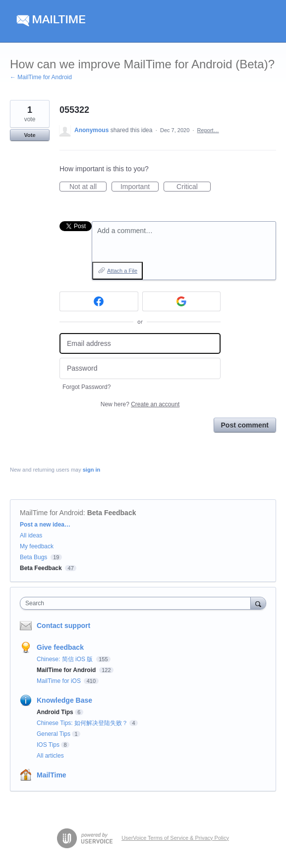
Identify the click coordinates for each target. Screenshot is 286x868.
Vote (29, 135)
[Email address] (140, 344)
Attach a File (122, 271)
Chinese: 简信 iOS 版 (66, 659)
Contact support (63, 626)
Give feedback (60, 647)
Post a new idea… (45, 525)
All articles (50, 756)
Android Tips (55, 712)
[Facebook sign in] (99, 301)
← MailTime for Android (41, 77)
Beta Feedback (112, 513)
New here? (140, 404)
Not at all (88, 187)
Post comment (245, 425)
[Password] (140, 368)
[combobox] (138, 603)
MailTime (52, 775)
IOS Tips (48, 745)
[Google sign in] (182, 301)
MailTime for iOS (59, 681)
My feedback (37, 546)
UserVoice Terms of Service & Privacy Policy (175, 838)
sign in (91, 470)
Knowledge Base (64, 700)
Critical (194, 187)
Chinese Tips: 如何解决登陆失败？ (82, 723)
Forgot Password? (86, 387)
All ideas (31, 535)
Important (140, 187)
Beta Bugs (33, 557)
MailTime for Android (52, 513)
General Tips (54, 734)
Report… (208, 130)
